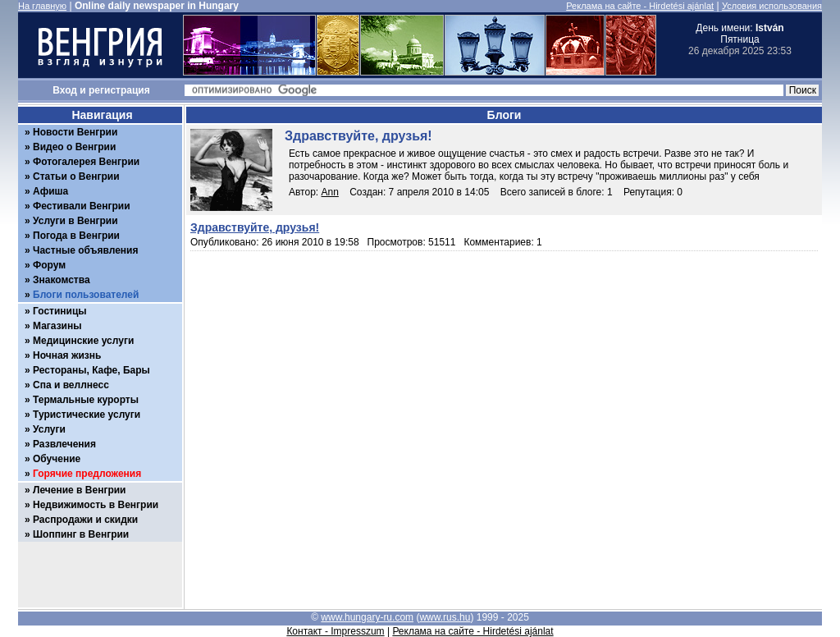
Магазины (57, 326)
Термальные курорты (86, 400)
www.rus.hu (445, 617)
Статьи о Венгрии (76, 176)
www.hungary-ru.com (367, 617)
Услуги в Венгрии (75, 221)
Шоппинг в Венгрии (81, 534)
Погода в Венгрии (76, 236)
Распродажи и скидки (85, 520)
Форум (49, 265)
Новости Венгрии (75, 132)
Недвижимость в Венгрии (96, 505)
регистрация (119, 90)
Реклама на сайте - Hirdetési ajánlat (640, 6)
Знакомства (62, 280)
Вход (65, 90)
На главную (42, 6)
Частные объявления (85, 250)
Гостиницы (60, 311)
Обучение (57, 459)
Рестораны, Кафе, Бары (91, 370)
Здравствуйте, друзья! (255, 227)
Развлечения (64, 444)
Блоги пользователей (86, 295)
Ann (330, 192)
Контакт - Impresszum (335, 631)
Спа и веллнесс (71, 385)
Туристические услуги (87, 415)
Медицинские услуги (83, 341)
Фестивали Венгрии (82, 206)
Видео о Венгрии (74, 147)
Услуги (49, 429)
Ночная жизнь (67, 355)
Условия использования (772, 6)
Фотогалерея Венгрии (86, 162)
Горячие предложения (87, 474)
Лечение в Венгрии (79, 490)
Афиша (50, 191)
